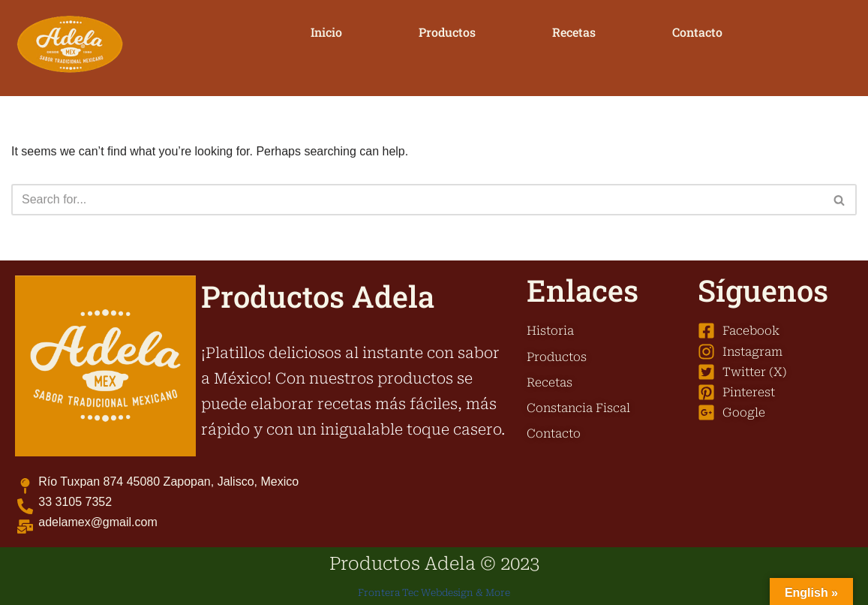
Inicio (326, 32)
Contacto (697, 32)
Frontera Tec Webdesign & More (434, 593)
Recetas (574, 32)
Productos (447, 32)
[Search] (417, 200)
